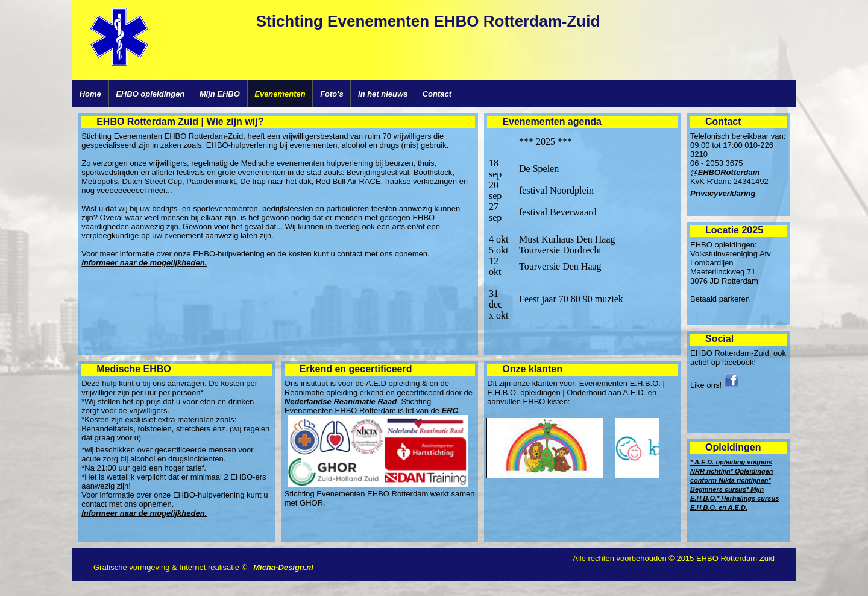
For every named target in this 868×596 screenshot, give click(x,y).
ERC (450, 411)
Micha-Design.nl (283, 567)
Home (90, 94)
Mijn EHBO (220, 94)
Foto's (332, 94)
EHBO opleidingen (150, 94)
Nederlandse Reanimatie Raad (341, 401)
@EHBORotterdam (725, 172)
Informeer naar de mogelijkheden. (144, 263)
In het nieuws (383, 94)
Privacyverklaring (723, 193)
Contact (437, 94)
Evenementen (280, 94)
